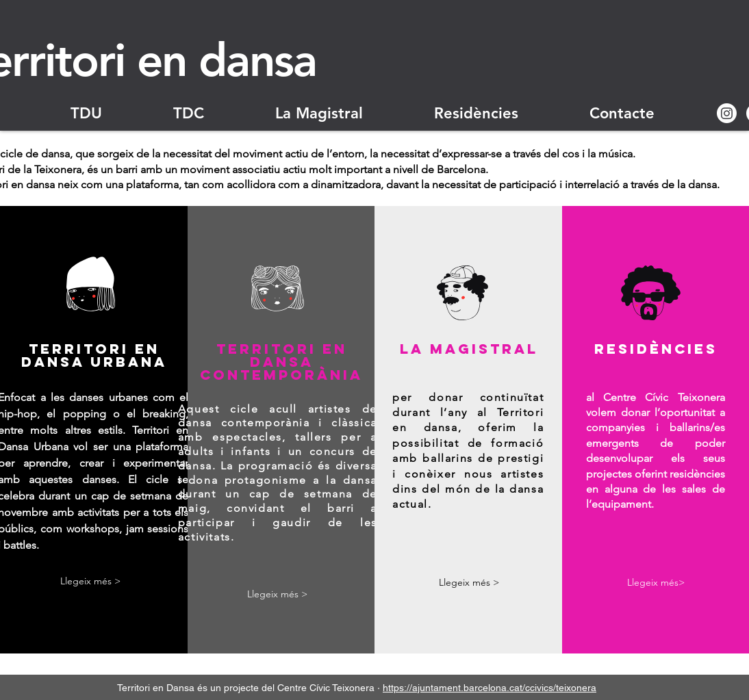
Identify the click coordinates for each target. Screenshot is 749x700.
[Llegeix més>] (656, 583)
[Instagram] (727, 113)
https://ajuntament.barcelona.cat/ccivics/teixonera (490, 687)
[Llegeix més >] (90, 582)
